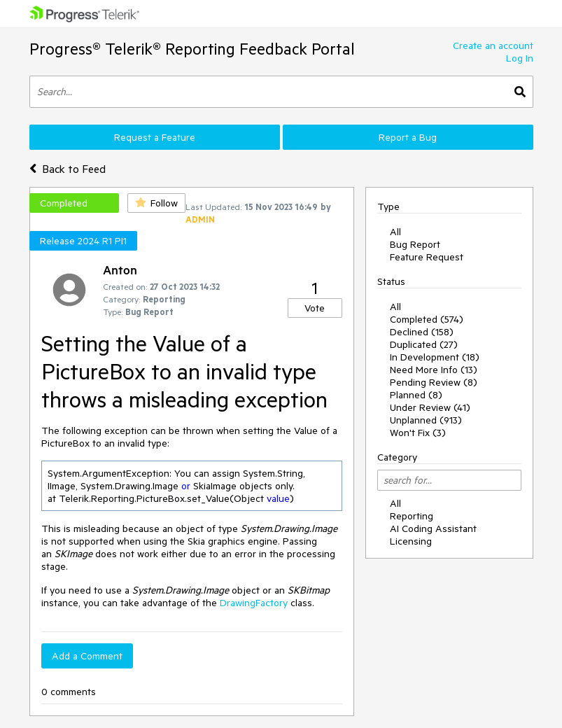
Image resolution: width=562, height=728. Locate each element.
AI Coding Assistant (433, 528)
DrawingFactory (254, 603)
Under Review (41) (430, 407)
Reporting (412, 516)
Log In (520, 58)
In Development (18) (435, 357)
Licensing (411, 541)
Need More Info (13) (434, 370)
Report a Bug (408, 137)
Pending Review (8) (434, 382)
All (395, 232)
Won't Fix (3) (418, 433)
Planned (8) (416, 395)
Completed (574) (427, 319)
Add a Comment (87, 656)
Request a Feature (155, 137)
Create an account (493, 45)
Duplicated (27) (424, 344)
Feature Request (427, 257)
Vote (315, 308)
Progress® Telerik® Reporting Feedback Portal (192, 49)
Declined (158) (422, 332)
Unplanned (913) (426, 420)
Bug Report (415, 244)
